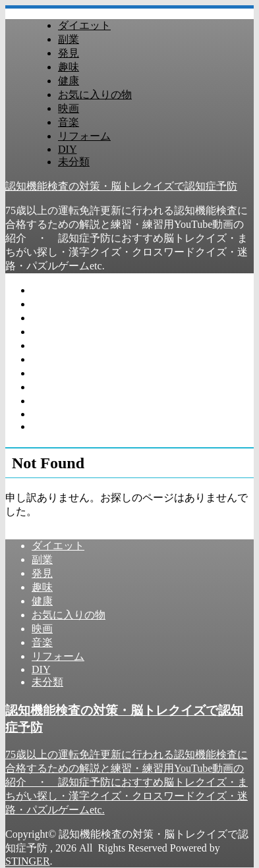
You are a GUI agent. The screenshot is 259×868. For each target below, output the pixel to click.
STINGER (28, 861)
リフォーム (84, 136)
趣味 (69, 67)
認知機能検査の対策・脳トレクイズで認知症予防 (121, 186)
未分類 (74, 162)
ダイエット (84, 25)
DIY (67, 149)
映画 (69, 108)
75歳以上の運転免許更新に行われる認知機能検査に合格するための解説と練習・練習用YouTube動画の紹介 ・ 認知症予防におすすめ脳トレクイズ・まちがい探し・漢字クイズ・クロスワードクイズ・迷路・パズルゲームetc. (127, 782)
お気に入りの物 (95, 95)
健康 (69, 81)
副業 (69, 39)
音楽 (69, 122)
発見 (69, 53)
